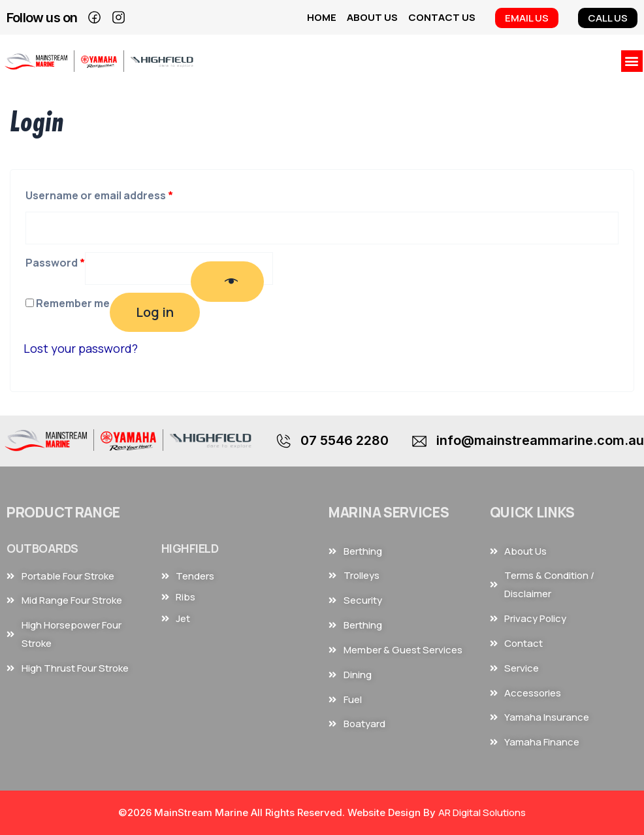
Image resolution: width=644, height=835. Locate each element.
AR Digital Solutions (482, 812)
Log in (155, 312)
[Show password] (227, 282)
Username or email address (99, 194)
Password (55, 261)
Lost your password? (81, 348)
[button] (632, 61)
